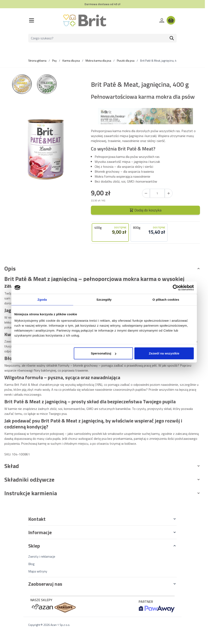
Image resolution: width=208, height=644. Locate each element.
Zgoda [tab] (42, 299)
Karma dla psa (71, 60)
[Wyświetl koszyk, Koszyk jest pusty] (171, 20)
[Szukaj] (172, 38)
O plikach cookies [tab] (166, 299)
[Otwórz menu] (32, 20)
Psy (54, 60)
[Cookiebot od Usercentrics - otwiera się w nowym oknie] (176, 287)
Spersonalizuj (104, 353)
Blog (31, 564)
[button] (102, 519)
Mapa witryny (38, 571)
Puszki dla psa (126, 60)
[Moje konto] (162, 20)
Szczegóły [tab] (104, 299)
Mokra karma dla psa (98, 60)
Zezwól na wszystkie (164, 353)
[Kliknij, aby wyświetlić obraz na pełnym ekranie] (46, 149)
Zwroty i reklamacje (42, 556)
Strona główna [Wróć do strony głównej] (37, 60)
